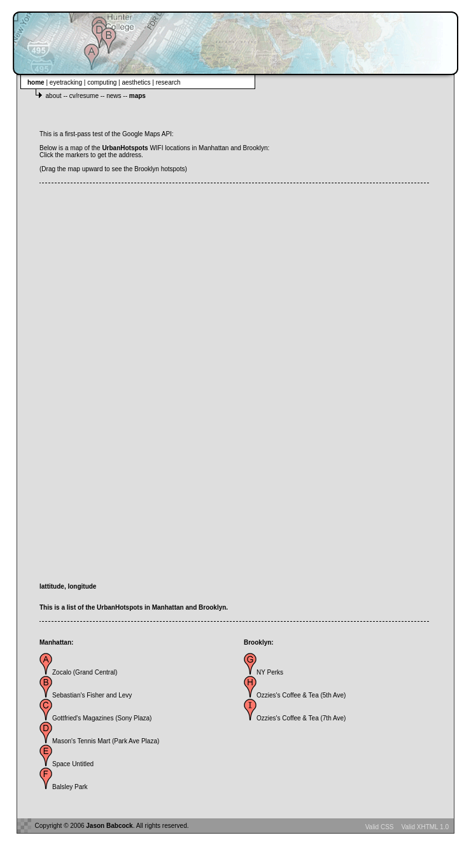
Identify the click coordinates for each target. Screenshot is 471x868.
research (168, 82)
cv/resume (85, 96)
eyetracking (67, 82)
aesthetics (137, 82)
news (115, 96)
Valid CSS (380, 827)
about (55, 96)
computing (103, 82)
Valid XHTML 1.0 (425, 827)
